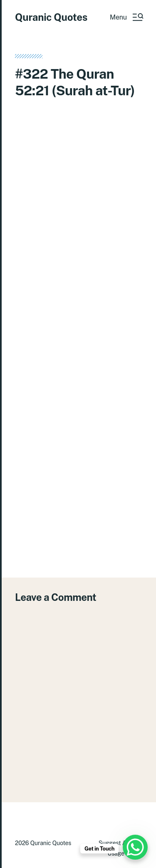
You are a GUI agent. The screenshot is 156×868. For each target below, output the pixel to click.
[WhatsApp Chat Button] (135, 847)
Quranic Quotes (51, 17)
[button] (126, 17)
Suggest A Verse (121, 843)
